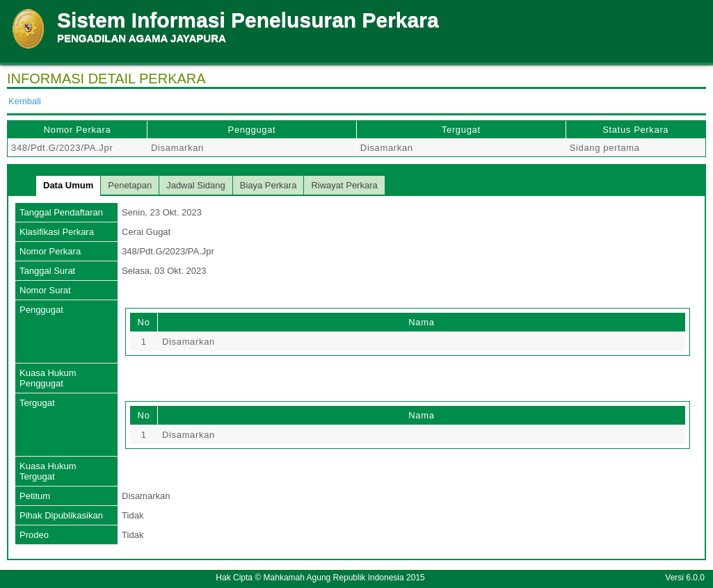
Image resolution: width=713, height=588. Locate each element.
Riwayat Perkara (344, 185)
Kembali (25, 101)
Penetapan (130, 185)
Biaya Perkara (269, 185)
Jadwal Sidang (196, 185)
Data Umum (68, 185)
